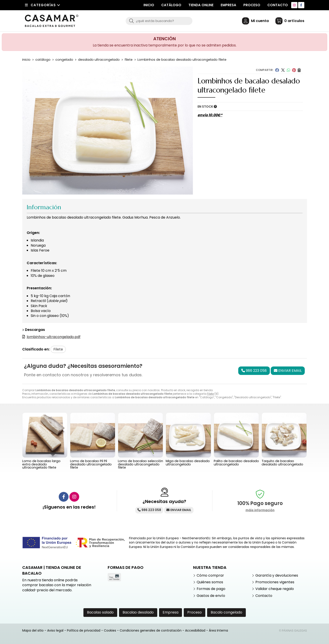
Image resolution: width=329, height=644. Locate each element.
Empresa (171, 612)
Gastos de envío (211, 596)
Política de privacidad (84, 630)
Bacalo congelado (226, 612)
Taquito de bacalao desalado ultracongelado (282, 463)
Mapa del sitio (33, 630)
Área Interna (218, 630)
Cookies (110, 630)
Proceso (195, 612)
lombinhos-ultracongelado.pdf (54, 337)
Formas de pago (211, 589)
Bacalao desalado (138, 612)
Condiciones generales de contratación (151, 630)
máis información (260, 510)
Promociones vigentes (275, 582)
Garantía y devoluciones (277, 576)
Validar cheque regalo (275, 589)
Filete (210, 394)
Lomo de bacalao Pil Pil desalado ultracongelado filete (91, 464)
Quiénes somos (210, 582)
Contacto (264, 596)
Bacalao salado (100, 612)
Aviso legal (55, 630)
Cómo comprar (210, 576)
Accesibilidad (195, 630)
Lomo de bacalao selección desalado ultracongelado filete (140, 464)
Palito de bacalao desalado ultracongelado (236, 463)
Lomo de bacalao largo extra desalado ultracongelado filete (41, 464)
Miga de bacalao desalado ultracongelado (188, 463)
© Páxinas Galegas (293, 631)
